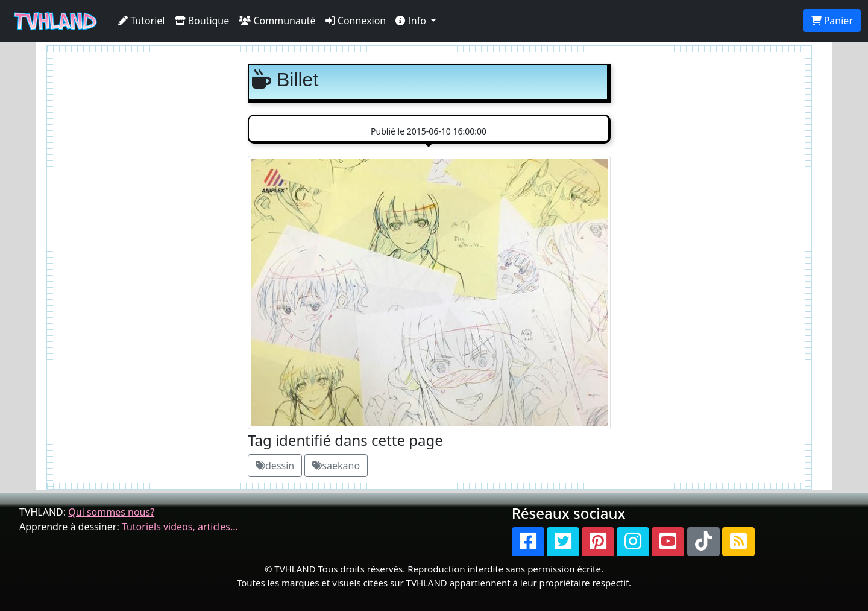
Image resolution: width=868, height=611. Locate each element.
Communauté (277, 21)
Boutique (202, 21)
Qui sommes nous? (111, 512)
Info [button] (412, 21)
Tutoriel (142, 21)
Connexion (356, 21)
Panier (832, 21)
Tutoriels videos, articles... (180, 527)
